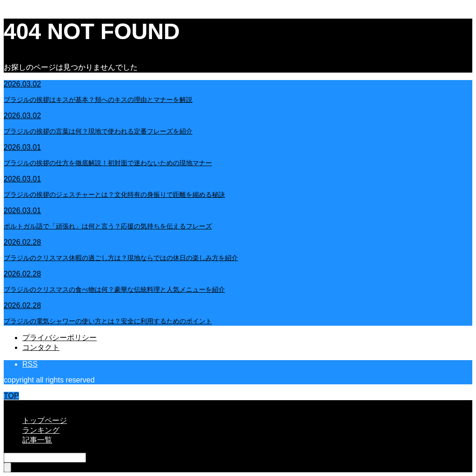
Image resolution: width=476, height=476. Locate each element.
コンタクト (41, 347)
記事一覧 (37, 440)
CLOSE (16, 404)
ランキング (41, 430)
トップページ (45, 420)
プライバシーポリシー (59, 338)
